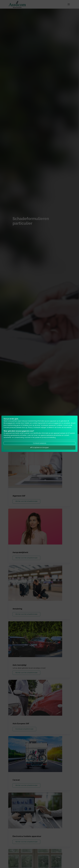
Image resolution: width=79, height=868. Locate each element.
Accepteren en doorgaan (40, 447)
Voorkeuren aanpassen (40, 443)
